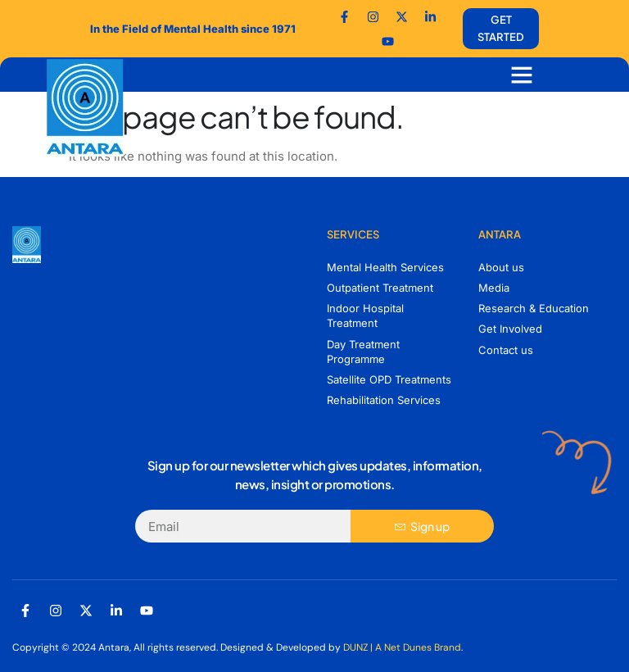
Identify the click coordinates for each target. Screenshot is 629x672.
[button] (522, 75)
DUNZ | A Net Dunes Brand (402, 647)
